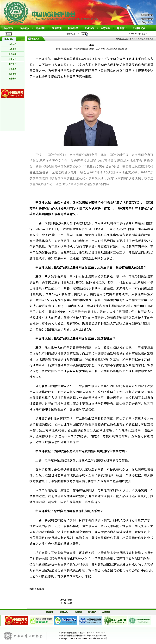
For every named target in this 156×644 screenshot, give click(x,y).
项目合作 (64, 612)
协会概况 (24, 28)
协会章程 (12, 49)
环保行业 (122, 28)
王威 (70, 603)
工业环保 (89, 28)
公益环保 (78, 612)
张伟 (70, 600)
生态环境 (106, 28)
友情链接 (106, 612)
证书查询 (12, 79)
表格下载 (12, 74)
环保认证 (12, 59)
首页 (132, 39)
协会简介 (12, 44)
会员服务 (12, 69)
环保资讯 (41, 28)
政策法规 (57, 28)
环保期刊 (50, 612)
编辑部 (65, 49)
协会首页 (8, 28)
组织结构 (12, 54)
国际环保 (73, 28)
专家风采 (150, 39)
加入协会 (12, 64)
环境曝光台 (139, 28)
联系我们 (92, 612)
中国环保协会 (80, 49)
